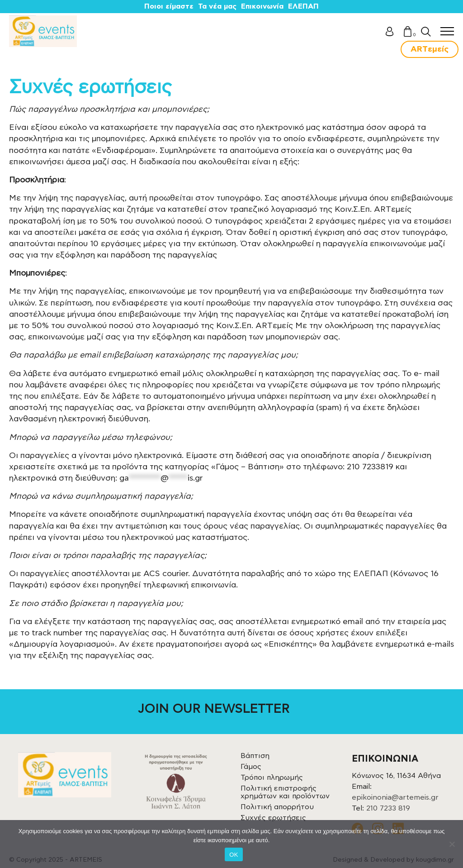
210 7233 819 (388, 808)
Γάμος (251, 767)
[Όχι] (452, 844)
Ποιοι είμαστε (169, 6)
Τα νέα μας (217, 6)
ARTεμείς (430, 49)
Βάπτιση (255, 756)
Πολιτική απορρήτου (277, 807)
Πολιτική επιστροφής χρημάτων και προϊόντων (285, 792)
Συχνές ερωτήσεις (273, 818)
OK (234, 855)
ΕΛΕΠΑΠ (303, 6)
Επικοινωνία (262, 6)
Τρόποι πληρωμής (272, 777)
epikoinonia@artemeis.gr (395, 797)
